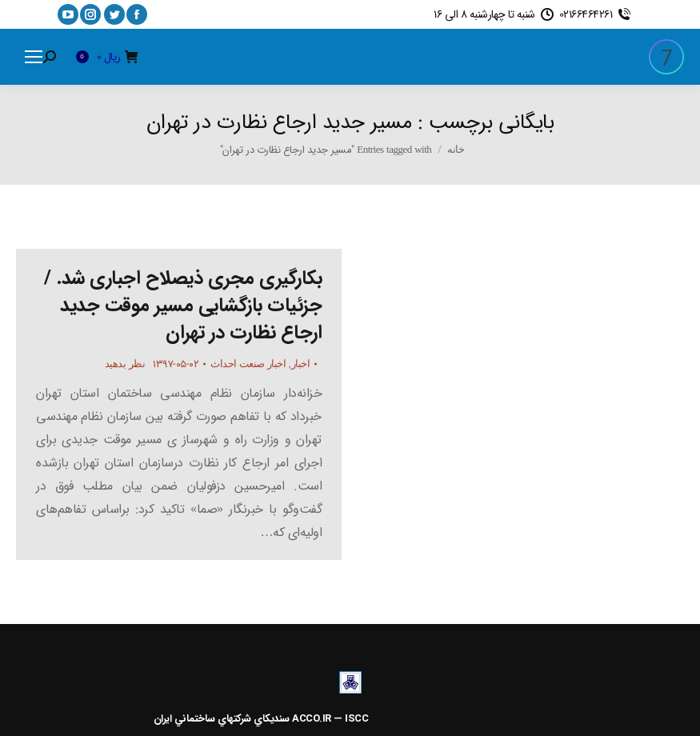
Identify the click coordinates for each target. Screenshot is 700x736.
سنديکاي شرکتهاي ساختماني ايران (222, 719)
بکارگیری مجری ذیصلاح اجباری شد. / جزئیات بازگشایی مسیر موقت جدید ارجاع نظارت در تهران (183, 306)
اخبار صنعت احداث (248, 364)
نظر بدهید (125, 364)
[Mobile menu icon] (34, 57)
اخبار (301, 364)
